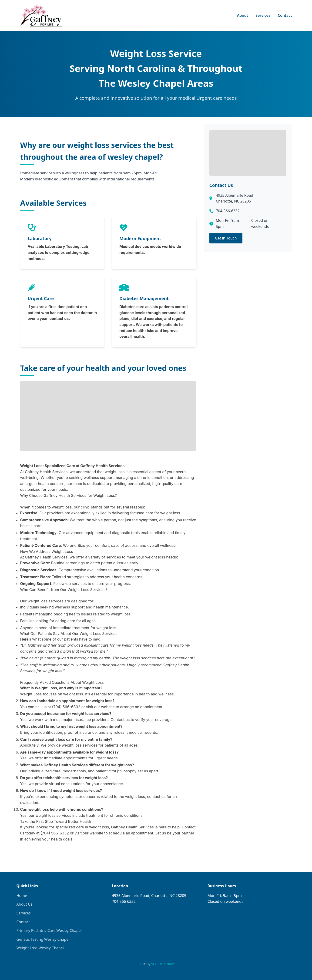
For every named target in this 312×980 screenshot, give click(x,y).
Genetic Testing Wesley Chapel (43, 939)
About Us (25, 904)
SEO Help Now (163, 964)
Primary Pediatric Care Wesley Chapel (49, 930)
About (243, 15)
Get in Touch (226, 238)
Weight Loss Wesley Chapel (40, 948)
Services (263, 15)
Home (22, 896)
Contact (285, 15)
